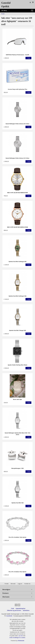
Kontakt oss (27, 584)
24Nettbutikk (21, 641)
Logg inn (20, 584)
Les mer (21, 636)
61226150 (9, 616)
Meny (4, 11)
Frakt (13, 608)
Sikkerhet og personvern (14, 610)
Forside (3, 14)
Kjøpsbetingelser (21, 608)
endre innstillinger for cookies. (18, 638)
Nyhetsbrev (26, 610)
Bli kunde (13, 584)
